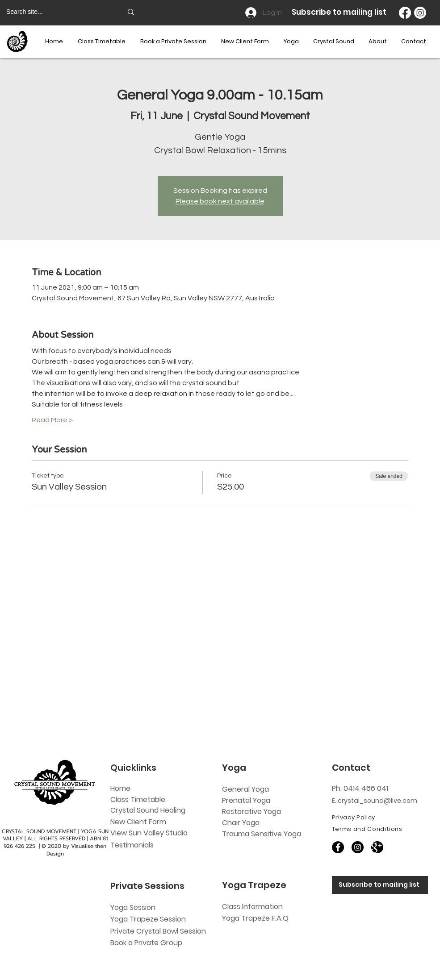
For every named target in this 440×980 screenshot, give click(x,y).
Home (120, 788)
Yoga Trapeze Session (148, 919)
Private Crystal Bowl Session (158, 931)
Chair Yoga (241, 823)
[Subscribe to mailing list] (380, 885)
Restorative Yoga (251, 812)
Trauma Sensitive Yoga (262, 834)
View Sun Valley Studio (149, 833)
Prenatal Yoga (246, 800)
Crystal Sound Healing (148, 810)
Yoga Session (133, 907)
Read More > (52, 420)
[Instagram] (420, 13)
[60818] (377, 847)
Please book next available (220, 201)
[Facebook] (405, 13)
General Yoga (245, 789)
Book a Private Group (147, 943)
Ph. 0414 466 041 (360, 788)
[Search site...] (58, 12)
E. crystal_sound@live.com (375, 801)
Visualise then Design (77, 850)
